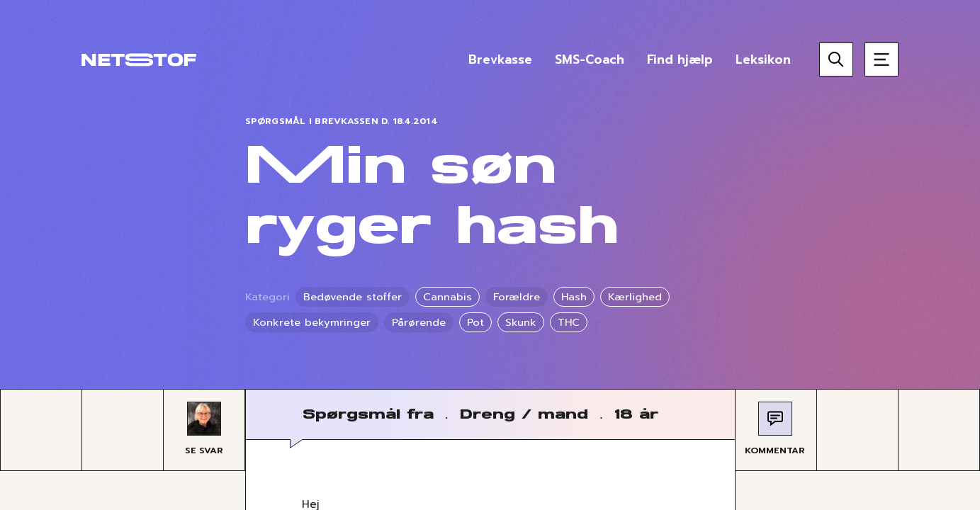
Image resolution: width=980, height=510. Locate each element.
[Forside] (139, 59)
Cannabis (447, 297)
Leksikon (763, 59)
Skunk (521, 322)
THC (569, 322)
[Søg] (836, 59)
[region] (490, 255)
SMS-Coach (590, 59)
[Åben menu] (882, 59)
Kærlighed (635, 297)
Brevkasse (500, 59)
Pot (475, 322)
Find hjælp (680, 59)
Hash (574, 297)
